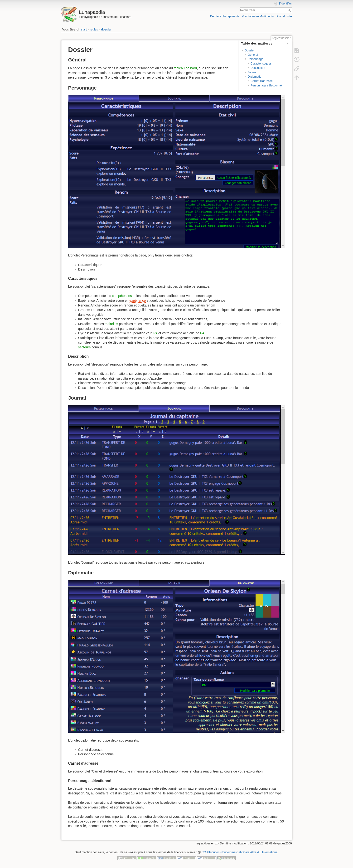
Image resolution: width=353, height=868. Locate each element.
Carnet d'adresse (262, 81)
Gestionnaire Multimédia (258, 16)
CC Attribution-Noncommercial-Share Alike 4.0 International (240, 852)
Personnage (256, 59)
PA (155, 333)
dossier (106, 30)
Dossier (250, 50)
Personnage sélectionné (266, 85)
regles (94, 30)
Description (258, 68)
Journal (252, 72)
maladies (111, 324)
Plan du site (284, 16)
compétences (122, 296)
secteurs (85, 347)
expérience (138, 301)
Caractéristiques (261, 64)
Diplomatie (255, 77)
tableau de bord (185, 68)
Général (253, 55)
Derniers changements (225, 16)
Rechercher (290, 10)
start (84, 30)
